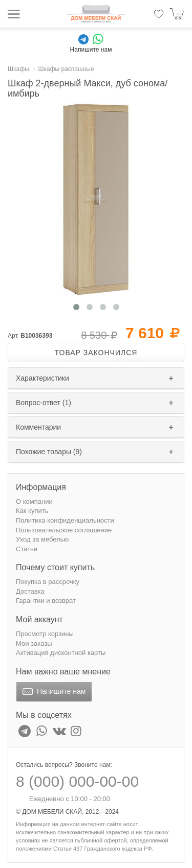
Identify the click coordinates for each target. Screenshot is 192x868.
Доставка (30, 591)
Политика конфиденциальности (65, 520)
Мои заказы (34, 643)
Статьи (27, 549)
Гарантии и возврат (46, 601)
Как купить (32, 511)
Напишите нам (53, 692)
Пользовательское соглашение (64, 530)
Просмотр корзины (45, 634)
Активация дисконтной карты (61, 653)
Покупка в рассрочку (48, 582)
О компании (34, 501)
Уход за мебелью (42, 539)
